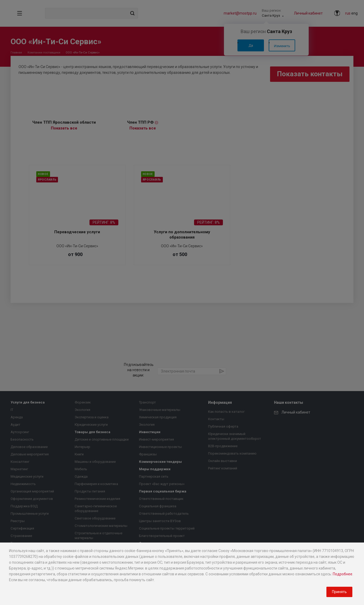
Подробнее (343, 574)
